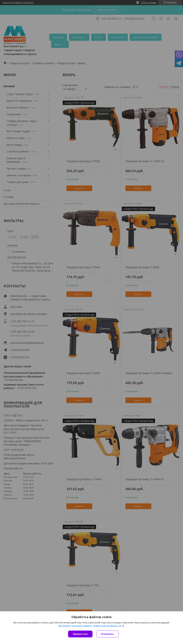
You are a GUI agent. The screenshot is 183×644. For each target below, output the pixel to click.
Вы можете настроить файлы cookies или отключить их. (90, 626)
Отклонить (107, 634)
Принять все (80, 634)
